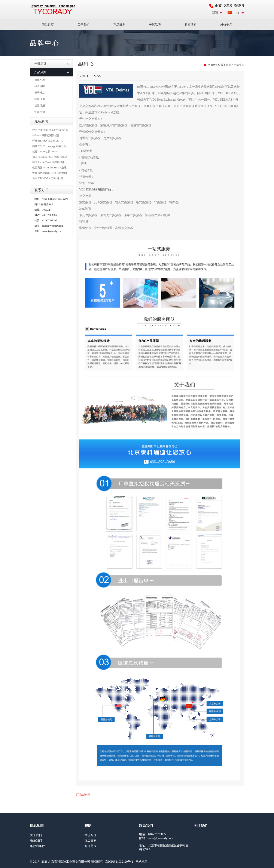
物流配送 (91, 835)
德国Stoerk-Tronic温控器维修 (48, 162)
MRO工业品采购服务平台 (53, 9)
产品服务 (119, 25)
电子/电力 (40, 93)
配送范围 (91, 846)
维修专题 (226, 25)
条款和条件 (37, 846)
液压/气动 (40, 80)
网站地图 (141, 862)
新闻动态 (191, 25)
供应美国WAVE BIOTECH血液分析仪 (53, 168)
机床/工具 (40, 99)
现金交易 (91, 841)
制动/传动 (40, 112)
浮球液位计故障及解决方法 (48, 141)
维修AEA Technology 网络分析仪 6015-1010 (56, 146)
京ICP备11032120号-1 (119, 862)
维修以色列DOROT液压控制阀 (50, 173)
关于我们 (83, 25)
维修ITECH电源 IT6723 (45, 152)
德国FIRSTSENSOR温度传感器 (50, 157)
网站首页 (48, 25)
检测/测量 (40, 86)
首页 (228, 65)
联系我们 (36, 841)
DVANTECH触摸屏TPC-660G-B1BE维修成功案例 (60, 130)
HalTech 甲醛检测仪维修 (46, 135)
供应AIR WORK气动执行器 (48, 178)
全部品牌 (155, 25)
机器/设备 (40, 106)
